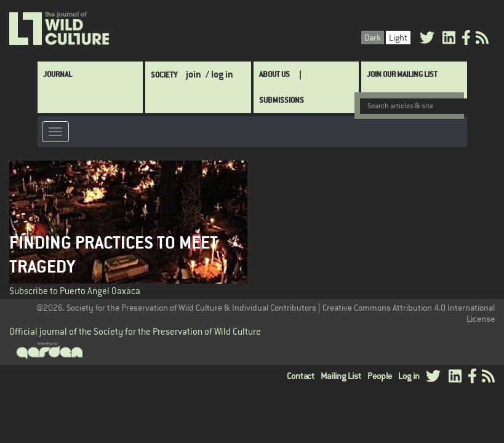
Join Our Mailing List (402, 74)
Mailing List (341, 376)
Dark (373, 38)
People (380, 376)
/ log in (219, 74)
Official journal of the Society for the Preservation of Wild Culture (135, 331)
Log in (409, 376)
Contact (301, 376)
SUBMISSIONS (282, 100)
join (194, 74)
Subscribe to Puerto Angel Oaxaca (75, 291)
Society (164, 75)
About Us (274, 74)
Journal (58, 74)
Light (398, 38)
